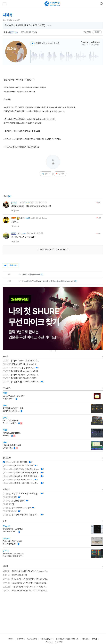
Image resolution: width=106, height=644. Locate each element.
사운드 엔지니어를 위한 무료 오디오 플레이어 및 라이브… (13, 553)
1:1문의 (94, 639)
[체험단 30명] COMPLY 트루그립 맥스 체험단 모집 (21, 378)
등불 (10, 497)
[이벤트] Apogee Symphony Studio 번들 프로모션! (21, 375)
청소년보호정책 (32, 639)
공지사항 (85, 639)
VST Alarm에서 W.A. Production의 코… (11, 421)
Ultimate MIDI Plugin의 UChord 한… (12, 445)
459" (17, 20)
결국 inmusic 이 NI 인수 (17, 508)
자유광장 (6, 489)
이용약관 (20, 639)
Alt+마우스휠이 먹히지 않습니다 (21, 476)
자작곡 (10, 20)
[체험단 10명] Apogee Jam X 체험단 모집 (21, 371)
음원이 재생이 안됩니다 (18, 480)
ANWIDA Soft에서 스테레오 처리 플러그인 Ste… (13, 408)
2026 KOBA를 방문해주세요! (19, 368)
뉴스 (5, 521)
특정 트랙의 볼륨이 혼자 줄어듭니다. (21, 473)
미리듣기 (85, 45)
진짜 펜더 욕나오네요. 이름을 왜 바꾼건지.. (21, 515)
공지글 (5, 356)
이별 (10, 511)
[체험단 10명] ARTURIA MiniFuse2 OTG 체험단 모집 (21, 382)
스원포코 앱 (59, 642)
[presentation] (51, 351)
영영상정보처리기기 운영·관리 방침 (67, 639)
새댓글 (5, 566)
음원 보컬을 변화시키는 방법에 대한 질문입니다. (21, 469)
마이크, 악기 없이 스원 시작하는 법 (21, 483)
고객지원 (48, 642)
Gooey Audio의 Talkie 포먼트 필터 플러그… (13, 396)
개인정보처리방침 (46, 639)
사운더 (21, 218)
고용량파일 (95, 45)
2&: (9, 504)
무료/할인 (7, 388)
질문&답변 (7, 458)
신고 (99, 203)
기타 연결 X (15, 462)
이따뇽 (6, 32)
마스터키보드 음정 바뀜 (18, 466)
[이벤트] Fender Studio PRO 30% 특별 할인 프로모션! (21, 361)
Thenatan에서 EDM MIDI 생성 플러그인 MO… (13, 529)
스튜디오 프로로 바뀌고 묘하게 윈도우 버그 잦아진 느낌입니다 (21, 494)
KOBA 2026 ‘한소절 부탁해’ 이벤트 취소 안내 (21, 364)
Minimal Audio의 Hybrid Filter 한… (12, 433)
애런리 (19, 233)
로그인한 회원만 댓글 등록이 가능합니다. (53, 250)
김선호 (21, 202)
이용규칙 (10, 639)
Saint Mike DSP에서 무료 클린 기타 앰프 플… (13, 541)
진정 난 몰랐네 (14, 501)
